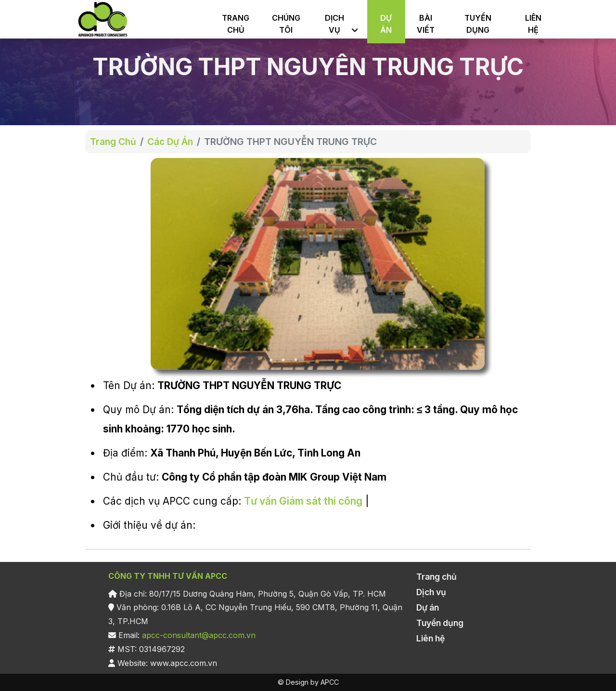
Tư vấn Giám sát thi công (303, 501)
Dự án (428, 607)
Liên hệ (430, 638)
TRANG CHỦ (236, 24)
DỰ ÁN (386, 24)
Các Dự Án (170, 142)
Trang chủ (436, 577)
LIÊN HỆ (533, 24)
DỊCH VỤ (334, 24)
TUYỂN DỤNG (478, 24)
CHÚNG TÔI (286, 24)
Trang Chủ (113, 142)
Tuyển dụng (440, 623)
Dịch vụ (431, 592)
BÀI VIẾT (426, 24)
